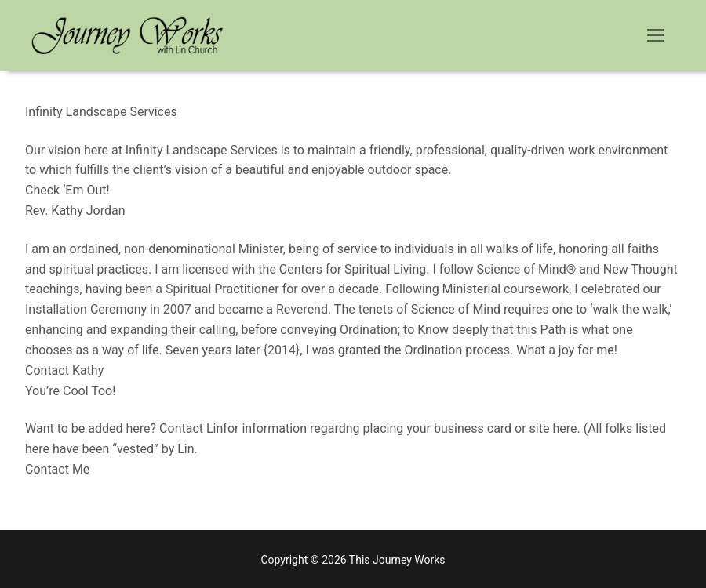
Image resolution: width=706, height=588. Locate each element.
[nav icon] (656, 35)
